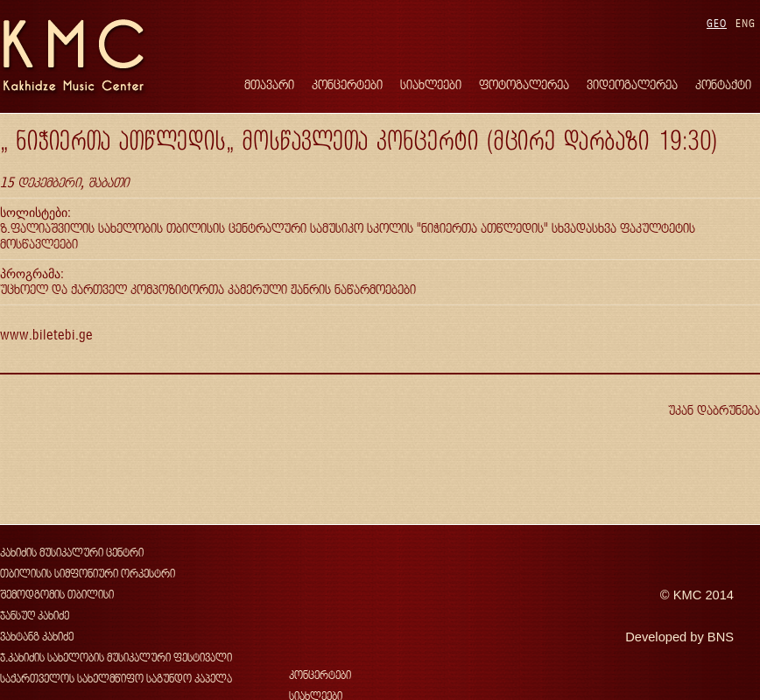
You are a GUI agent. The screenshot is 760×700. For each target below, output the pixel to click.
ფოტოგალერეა (524, 84)
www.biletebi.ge (46, 335)
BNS (721, 637)
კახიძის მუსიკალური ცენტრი (72, 553)
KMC (688, 595)
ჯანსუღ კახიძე (35, 616)
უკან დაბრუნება (714, 410)
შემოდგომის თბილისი (57, 595)
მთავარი (269, 84)
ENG (746, 23)
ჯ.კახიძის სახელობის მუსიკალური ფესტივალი (116, 658)
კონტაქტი (723, 84)
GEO (717, 23)
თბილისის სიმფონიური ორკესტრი (88, 574)
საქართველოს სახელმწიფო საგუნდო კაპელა (116, 679)
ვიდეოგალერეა (632, 84)
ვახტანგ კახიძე (37, 637)
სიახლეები (431, 84)
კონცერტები (347, 84)
